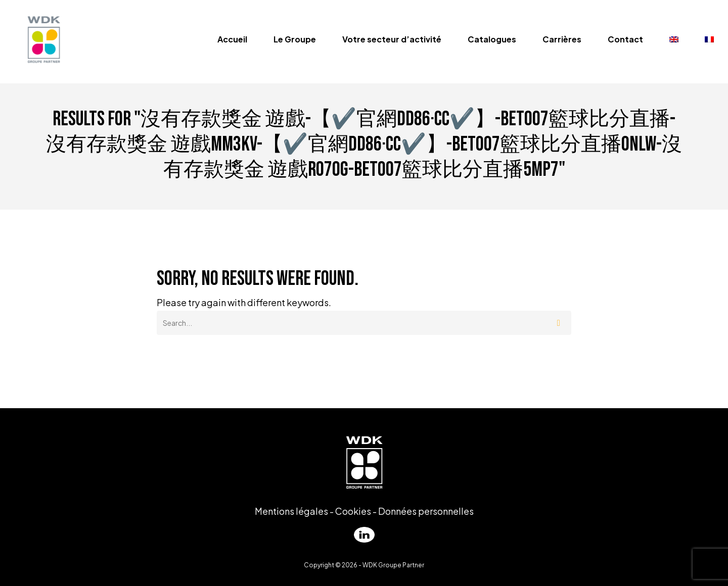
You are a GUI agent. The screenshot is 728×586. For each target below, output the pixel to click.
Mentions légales (291, 511)
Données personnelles (426, 511)
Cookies (353, 511)
